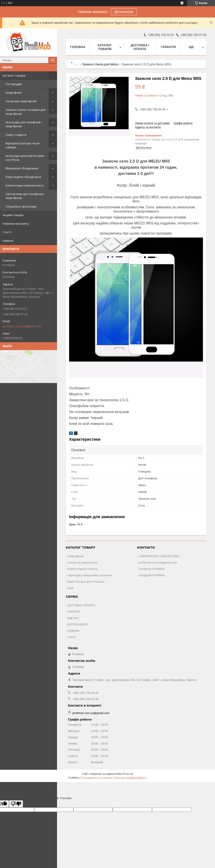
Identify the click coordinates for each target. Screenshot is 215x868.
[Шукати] (53, 60)
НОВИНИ (73, 631)
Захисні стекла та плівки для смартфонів (25, 112)
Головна (78, 47)
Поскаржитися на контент (97, 778)
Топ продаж (14, 84)
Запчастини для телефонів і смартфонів (25, 196)
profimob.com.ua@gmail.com (22, 326)
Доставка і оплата (140, 47)
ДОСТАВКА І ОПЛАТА (81, 605)
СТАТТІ (72, 637)
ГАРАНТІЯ (74, 612)
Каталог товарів (14, 75)
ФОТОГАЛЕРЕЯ (77, 624)
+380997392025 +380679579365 (159, 556)
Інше (71, 588)
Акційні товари (13, 215)
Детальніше (124, 12)
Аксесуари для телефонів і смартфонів (24, 124)
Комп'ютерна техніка (82, 569)
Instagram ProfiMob (152, 575)
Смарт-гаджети (16, 135)
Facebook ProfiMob (152, 569)
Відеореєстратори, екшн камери (23, 145)
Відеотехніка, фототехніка (86, 582)
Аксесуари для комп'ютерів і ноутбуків (25, 158)
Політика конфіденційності (131, 778)
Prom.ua (128, 774)
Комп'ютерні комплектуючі (25, 185)
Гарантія (168, 47)
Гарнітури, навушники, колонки (89, 575)
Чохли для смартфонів (21, 101)
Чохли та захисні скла (82, 562)
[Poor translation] (16, 804)
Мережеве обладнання (22, 168)
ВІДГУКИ (73, 618)
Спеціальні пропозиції (21, 206)
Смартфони (13, 93)
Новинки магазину (16, 224)
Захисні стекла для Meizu (100, 64)
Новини (8, 241)
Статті (7, 232)
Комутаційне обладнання (23, 177)
